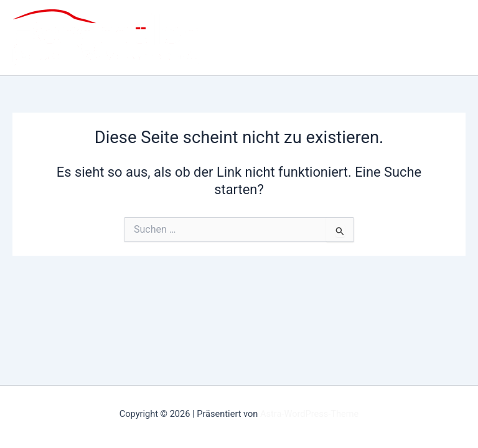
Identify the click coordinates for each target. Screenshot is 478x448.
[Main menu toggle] (446, 38)
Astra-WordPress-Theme (309, 414)
